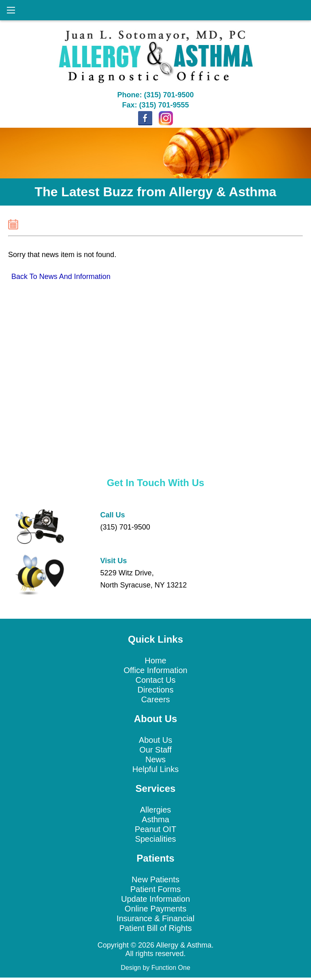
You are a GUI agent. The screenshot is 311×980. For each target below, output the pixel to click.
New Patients (155, 879)
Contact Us (156, 680)
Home (155, 660)
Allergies (156, 810)
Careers (155, 699)
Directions (156, 690)
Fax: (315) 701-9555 (155, 105)
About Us (155, 740)
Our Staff (155, 750)
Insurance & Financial (155, 918)
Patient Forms (155, 889)
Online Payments (155, 909)
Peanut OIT (155, 829)
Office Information (155, 670)
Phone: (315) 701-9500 (155, 95)
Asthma (155, 819)
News (155, 759)
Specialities (155, 839)
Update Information (155, 899)
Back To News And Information (61, 277)
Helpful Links (156, 769)
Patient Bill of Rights (156, 928)
